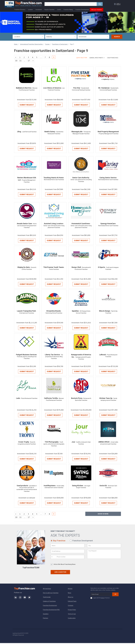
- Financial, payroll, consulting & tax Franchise (27, 357)
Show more (103, 515)
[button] (117, 4)
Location (30, 10)
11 (20, 61)
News (70, 594)
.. (41, 57)
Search (117, 37)
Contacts (71, 606)
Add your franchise (97, 10)
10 (16, 61)
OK (115, 595)
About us (71, 598)
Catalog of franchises (49, 602)
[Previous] (16, 57)
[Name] (67, 547)
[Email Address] (67, 552)
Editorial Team (72, 602)
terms (103, 599)
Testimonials (47, 598)
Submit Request (27, 105)
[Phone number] (64, 558)
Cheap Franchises (113, 58)
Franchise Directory (20, 10)
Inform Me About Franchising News (63, 565)
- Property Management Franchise (108, 134)
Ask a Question (60, 573)
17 (29, 61)
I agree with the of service (100, 599)
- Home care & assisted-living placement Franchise (27, 226)
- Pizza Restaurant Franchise (29, 399)
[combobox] (29, 37)
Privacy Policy (72, 611)
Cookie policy (72, 619)
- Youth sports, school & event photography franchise (54, 445)
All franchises (47, 590)
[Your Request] (104, 555)
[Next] (33, 60)
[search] (71, 4)
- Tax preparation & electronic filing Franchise (54, 357)
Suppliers (46, 615)
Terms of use (72, 615)
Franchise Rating (68, 10)
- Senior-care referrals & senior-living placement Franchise (54, 226)
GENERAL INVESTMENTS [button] (97, 58)
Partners (46, 619)
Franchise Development (82, 10)
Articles (70, 590)
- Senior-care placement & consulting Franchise (81, 180)
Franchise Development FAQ (51, 611)
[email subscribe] (101, 595)
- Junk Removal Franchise (29, 132)
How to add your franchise (51, 594)
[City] (104, 547)
